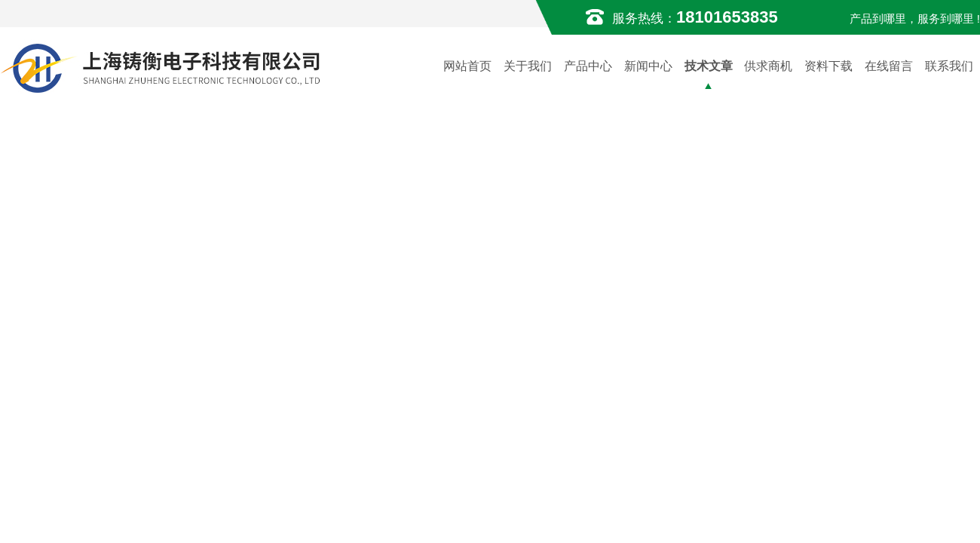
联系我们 (949, 66)
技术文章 (709, 66)
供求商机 (768, 66)
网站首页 (467, 66)
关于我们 (528, 66)
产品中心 (588, 66)
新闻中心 (648, 66)
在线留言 (889, 66)
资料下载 (828, 66)
